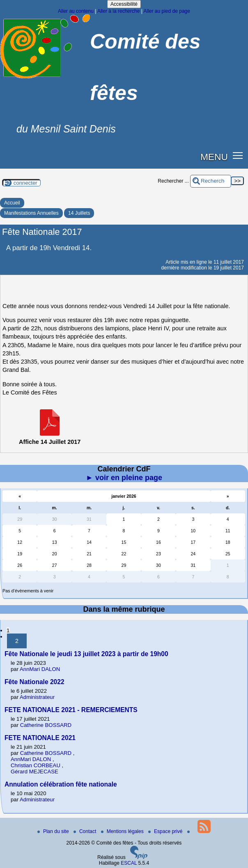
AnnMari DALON (40, 669)
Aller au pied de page (166, 11)
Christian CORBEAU (36, 765)
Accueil (12, 203)
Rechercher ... (173, 181)
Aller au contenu (76, 11)
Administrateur (37, 697)
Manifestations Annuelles (31, 213)
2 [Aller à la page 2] (17, 641)
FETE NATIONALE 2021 (40, 738)
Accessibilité (124, 4)
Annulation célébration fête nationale (61, 784)
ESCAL (129, 863)
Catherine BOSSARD (46, 725)
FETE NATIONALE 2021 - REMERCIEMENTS (71, 710)
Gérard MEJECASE (34, 772)
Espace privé (166, 831)
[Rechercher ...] (211, 181)
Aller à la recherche (118, 11)
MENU (214, 157)
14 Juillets (79, 213)
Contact (86, 831)
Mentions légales (123, 831)
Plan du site (54, 831)
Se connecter (21, 183)
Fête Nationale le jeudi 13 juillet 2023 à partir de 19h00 (86, 654)
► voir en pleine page (124, 478)
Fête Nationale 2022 (34, 682)
